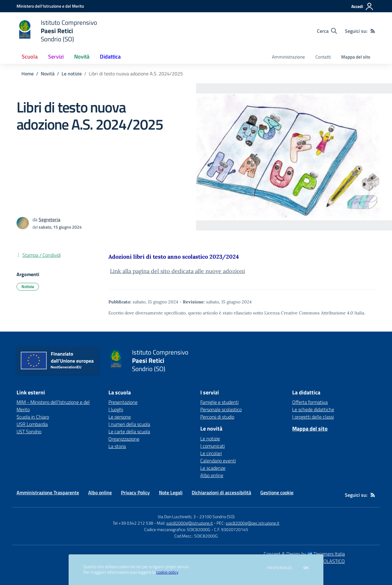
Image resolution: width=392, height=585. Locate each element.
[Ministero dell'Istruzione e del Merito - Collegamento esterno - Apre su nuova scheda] (50, 6)
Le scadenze (213, 468)
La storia (117, 446)
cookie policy (167, 572)
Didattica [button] (110, 57)
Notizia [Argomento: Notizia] (28, 286)
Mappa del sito (356, 57)
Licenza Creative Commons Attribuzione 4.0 (309, 313)
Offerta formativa (310, 402)
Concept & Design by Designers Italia (304, 554)
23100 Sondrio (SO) (217, 517)
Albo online (212, 475)
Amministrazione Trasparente (48, 492)
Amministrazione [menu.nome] (288, 57)
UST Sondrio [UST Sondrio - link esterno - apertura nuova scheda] (29, 431)
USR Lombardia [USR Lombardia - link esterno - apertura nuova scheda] (32, 424)
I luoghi (116, 409)
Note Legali (171, 492)
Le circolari (211, 453)
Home (28, 74)
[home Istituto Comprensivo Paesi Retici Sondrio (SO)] (57, 31)
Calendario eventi (218, 461)
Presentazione (123, 402)
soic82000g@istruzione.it (190, 523)
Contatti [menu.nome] (323, 57)
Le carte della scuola (129, 431)
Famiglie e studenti (219, 402)
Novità (48, 74)
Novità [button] (82, 57)
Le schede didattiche (313, 409)
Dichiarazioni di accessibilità (221, 492)
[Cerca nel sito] (327, 31)
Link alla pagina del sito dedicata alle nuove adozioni (177, 271)
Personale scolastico (221, 409)
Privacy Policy (135, 492)
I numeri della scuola (129, 424)
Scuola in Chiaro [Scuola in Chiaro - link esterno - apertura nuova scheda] (33, 417)
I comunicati (213, 446)
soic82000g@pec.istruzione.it (253, 523)
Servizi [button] (56, 57)
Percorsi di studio (217, 417)
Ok (306, 568)
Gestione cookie (277, 492)
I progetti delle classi (313, 417)
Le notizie (72, 74)
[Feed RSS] (373, 31)
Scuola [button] (30, 57)
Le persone (120, 417)
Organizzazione (124, 439)
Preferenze (280, 568)
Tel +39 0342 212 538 (133, 523)
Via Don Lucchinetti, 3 (177, 517)
